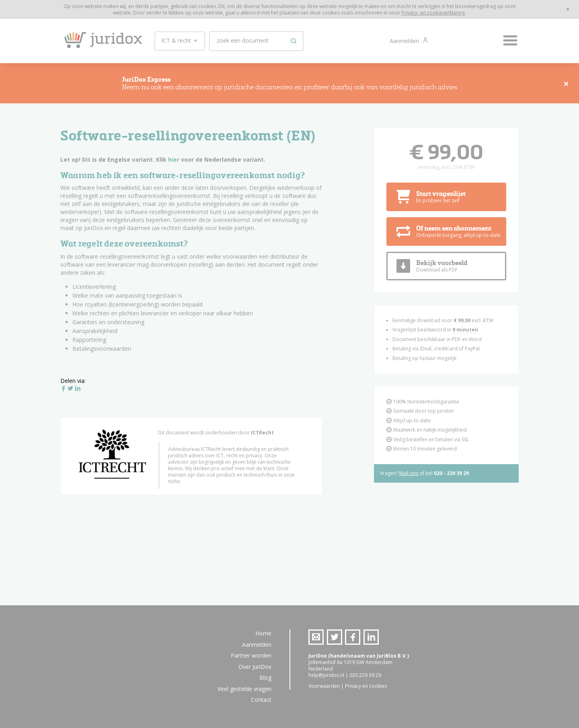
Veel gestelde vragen (244, 689)
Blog (265, 678)
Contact (261, 700)
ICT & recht (180, 41)
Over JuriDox (255, 667)
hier (174, 159)
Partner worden (251, 655)
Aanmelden (405, 41)
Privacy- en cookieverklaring (433, 13)
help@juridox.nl (326, 675)
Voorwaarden (324, 686)
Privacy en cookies (366, 686)
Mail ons (409, 473)
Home (263, 633)
